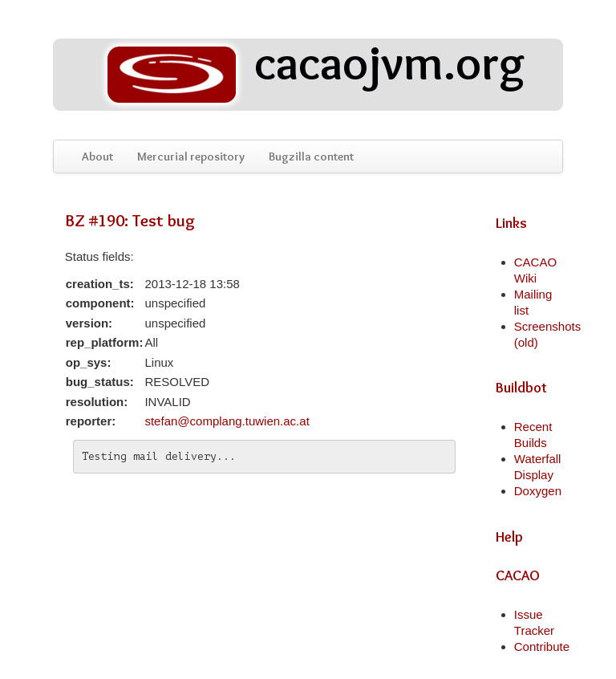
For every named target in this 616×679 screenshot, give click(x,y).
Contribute (542, 646)
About (97, 157)
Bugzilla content (311, 157)
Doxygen (538, 491)
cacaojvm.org (312, 75)
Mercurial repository (191, 157)
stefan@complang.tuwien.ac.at (227, 421)
